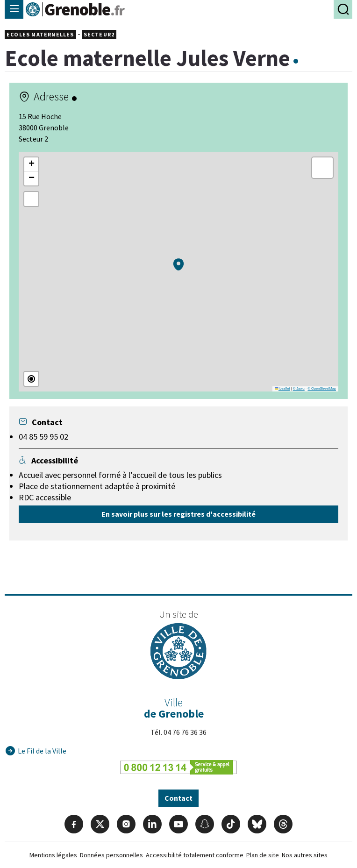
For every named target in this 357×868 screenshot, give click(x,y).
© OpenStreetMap (322, 388)
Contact (178, 798)
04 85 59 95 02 (43, 437)
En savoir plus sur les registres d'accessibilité (178, 514)
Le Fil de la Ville (42, 751)
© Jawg (299, 388)
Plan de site (263, 855)
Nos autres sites (305, 855)
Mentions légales (53, 855)
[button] (178, 264)
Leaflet (282, 388)
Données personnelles (111, 855)
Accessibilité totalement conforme (195, 855)
